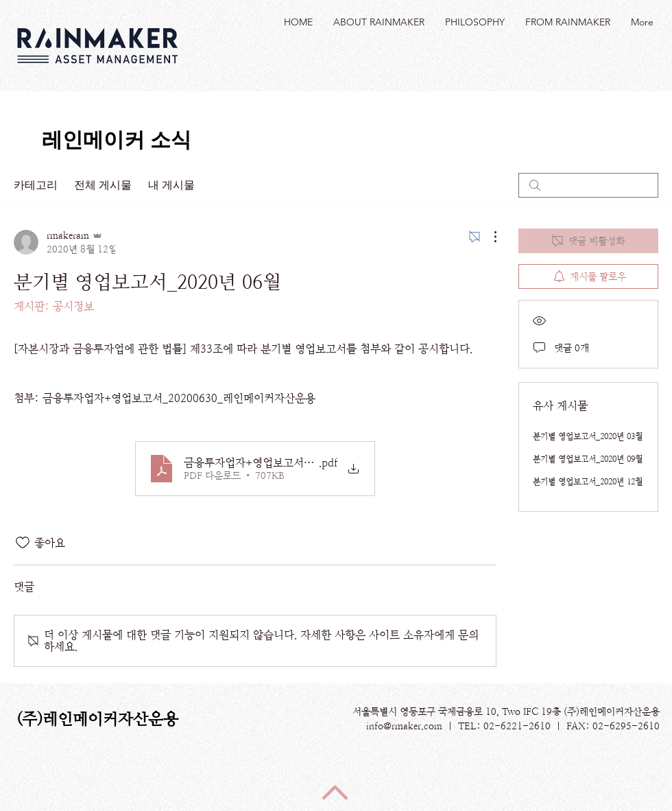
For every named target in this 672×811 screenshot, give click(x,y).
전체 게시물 (103, 185)
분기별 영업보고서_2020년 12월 (588, 482)
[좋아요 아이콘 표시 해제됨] (23, 543)
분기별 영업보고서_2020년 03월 (588, 436)
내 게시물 (171, 185)
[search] (588, 185)
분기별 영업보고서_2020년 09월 (588, 459)
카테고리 (36, 185)
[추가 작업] (488, 237)
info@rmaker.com (404, 726)
